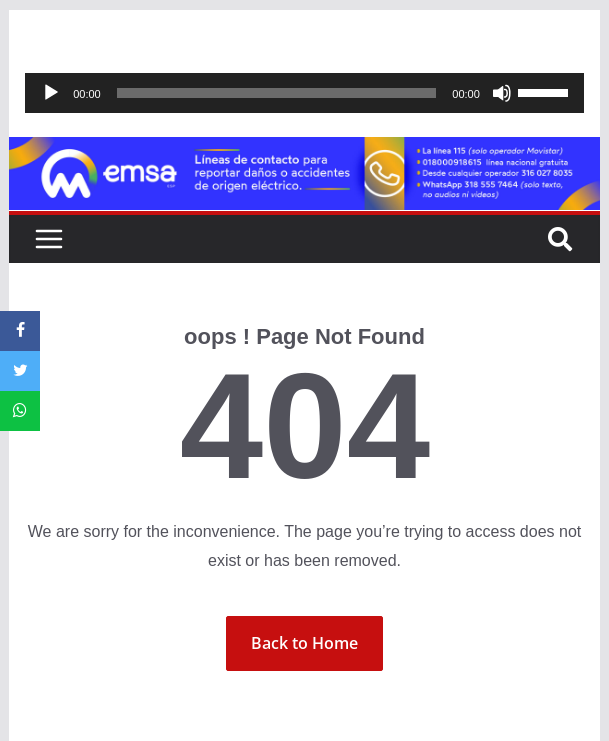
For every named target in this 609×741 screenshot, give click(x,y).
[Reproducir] (51, 93)
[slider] (277, 93)
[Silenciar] (502, 93)
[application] (304, 93)
